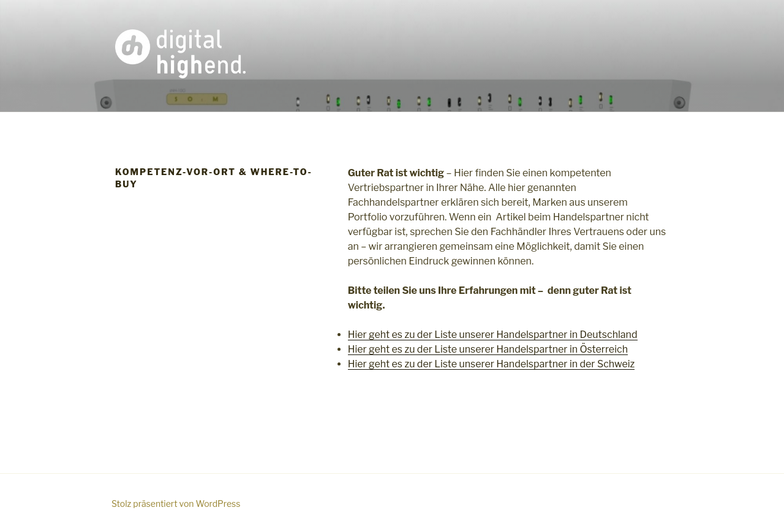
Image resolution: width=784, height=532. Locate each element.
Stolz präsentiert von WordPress (176, 504)
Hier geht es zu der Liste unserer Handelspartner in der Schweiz (492, 364)
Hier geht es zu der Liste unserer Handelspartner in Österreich (488, 349)
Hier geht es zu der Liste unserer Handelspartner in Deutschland (493, 335)
